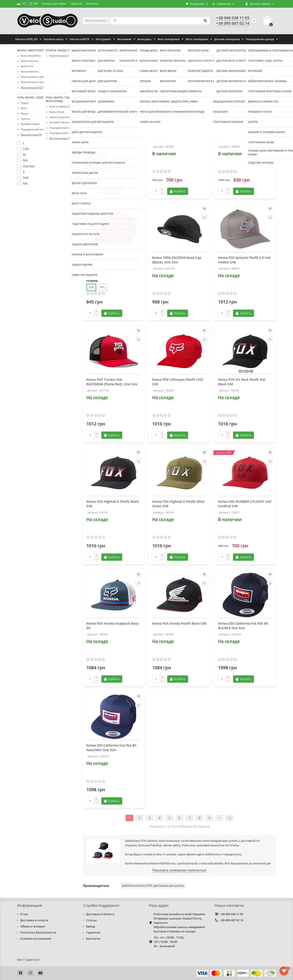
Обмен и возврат (33, 926)
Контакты (92, 4)
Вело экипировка (169, 39)
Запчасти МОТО (79, 39)
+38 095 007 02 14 (232, 920)
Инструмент (103, 39)
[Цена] (28, 78)
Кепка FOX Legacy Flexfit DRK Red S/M (113, 260)
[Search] (160, 21)
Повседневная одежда (260, 39)
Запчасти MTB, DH (26, 39)
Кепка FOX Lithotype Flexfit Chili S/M (178, 382)
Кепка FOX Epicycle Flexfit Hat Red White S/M (179, 138)
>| (229, 818)
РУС (33, 4)
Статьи (91, 920)
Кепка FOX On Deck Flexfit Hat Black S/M (242, 382)
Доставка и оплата (34, 920)
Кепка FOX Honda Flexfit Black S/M (179, 623)
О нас (24, 914)
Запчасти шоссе (53, 39)
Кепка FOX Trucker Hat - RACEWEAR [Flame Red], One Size (112, 382)
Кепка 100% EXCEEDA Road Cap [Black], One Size (177, 260)
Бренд (91, 926)
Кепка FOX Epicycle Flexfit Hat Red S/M (245, 138)
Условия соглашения (36, 939)
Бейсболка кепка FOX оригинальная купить (153, 885)
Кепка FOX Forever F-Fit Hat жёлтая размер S (108, 138)
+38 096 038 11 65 (232, 914)
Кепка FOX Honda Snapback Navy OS (113, 626)
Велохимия (124, 39)
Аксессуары (144, 39)
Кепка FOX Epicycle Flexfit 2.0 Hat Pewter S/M (244, 260)
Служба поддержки (101, 905)
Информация (29, 905)
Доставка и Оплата (100, 914)
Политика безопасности (38, 932)
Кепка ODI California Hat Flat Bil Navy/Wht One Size (111, 748)
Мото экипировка (197, 39)
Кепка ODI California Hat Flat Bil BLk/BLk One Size (243, 626)
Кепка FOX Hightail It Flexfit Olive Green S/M (178, 504)
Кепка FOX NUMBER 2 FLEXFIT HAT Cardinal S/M (245, 504)
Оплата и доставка (54, 4)
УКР (22, 4)
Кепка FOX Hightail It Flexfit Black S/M (113, 504)
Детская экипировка (227, 39)
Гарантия (76, 4)
